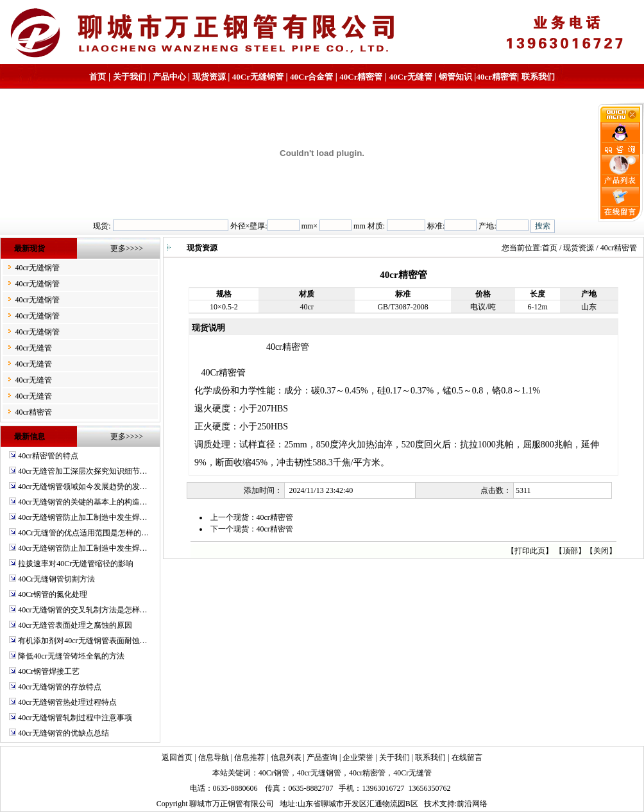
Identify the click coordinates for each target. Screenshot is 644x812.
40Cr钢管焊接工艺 (49, 671)
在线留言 (467, 757)
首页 (97, 77)
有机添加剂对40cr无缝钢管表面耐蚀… (82, 641)
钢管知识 (455, 77)
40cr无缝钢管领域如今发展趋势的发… (82, 487)
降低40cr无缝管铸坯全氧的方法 (71, 656)
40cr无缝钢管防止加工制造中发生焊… (82, 517)
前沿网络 (472, 804)
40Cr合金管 (311, 77)
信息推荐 (250, 757)
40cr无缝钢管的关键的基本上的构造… (82, 502)
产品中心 (169, 77)
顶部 (570, 551)
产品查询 (322, 757)
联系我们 (538, 77)
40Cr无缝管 (412, 773)
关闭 (601, 551)
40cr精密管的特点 (48, 456)
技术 (432, 804)
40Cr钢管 (274, 773)
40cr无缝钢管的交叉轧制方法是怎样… (82, 610)
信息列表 (286, 757)
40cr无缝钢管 (37, 268)
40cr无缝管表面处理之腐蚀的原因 (75, 625)
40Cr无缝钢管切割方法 (56, 579)
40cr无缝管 (33, 348)
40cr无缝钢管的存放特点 (59, 687)
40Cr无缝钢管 (258, 77)
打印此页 (530, 551)
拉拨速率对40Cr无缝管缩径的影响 (76, 564)
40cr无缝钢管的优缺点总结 (63, 733)
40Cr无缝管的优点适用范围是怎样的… (83, 533)
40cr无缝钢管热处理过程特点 (67, 702)
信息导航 (214, 757)
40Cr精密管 (361, 77)
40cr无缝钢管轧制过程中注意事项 (75, 718)
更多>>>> (127, 248)
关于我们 (130, 77)
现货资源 (209, 77)
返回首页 (177, 757)
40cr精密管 (496, 77)
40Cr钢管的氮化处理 (53, 594)
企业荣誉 (358, 757)
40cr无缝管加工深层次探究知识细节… (82, 471)
